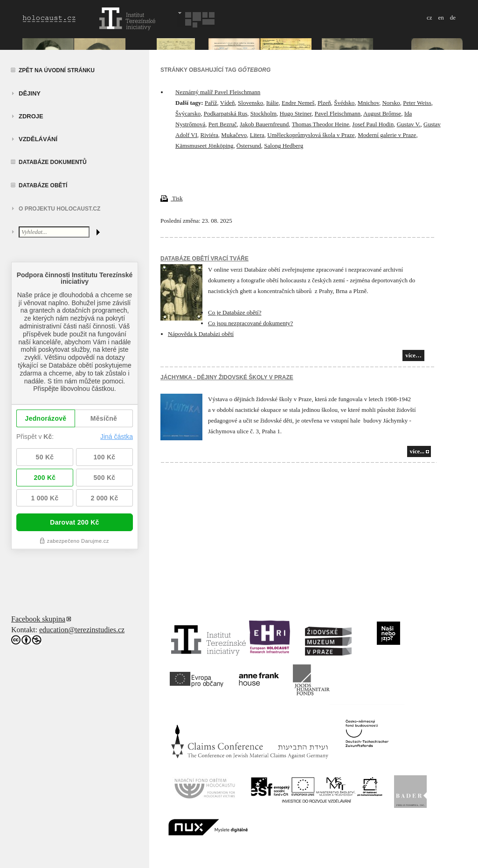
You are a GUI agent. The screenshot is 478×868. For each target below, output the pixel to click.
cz (430, 17)
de (453, 17)
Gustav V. (409, 124)
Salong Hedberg (284, 146)
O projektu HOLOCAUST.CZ (59, 209)
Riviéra (209, 135)
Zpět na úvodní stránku (57, 70)
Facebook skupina (38, 619)
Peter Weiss (417, 103)
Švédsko (344, 103)
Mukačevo (234, 135)
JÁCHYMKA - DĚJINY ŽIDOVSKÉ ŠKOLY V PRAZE (227, 377)
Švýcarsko (188, 113)
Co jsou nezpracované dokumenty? (250, 323)
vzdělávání (38, 139)
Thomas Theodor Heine (321, 124)
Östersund (249, 146)
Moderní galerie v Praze (387, 135)
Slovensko (250, 103)
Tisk (172, 198)
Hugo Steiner (296, 113)
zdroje (31, 116)
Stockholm (263, 113)
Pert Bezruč (223, 124)
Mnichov (368, 103)
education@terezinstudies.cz (82, 630)
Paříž (211, 103)
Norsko (391, 103)
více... (417, 451)
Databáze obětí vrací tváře (204, 259)
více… (413, 355)
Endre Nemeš (298, 103)
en (441, 17)
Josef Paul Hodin (373, 124)
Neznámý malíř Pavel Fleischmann (218, 92)
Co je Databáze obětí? (235, 312)
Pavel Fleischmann (338, 113)
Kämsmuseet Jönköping (204, 146)
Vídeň (228, 103)
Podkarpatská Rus (226, 113)
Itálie (273, 103)
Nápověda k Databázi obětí (201, 334)
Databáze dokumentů (53, 162)
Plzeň (324, 103)
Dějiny (30, 93)
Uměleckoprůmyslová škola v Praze (311, 135)
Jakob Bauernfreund (264, 124)
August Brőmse (382, 113)
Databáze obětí (43, 185)
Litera (257, 135)
